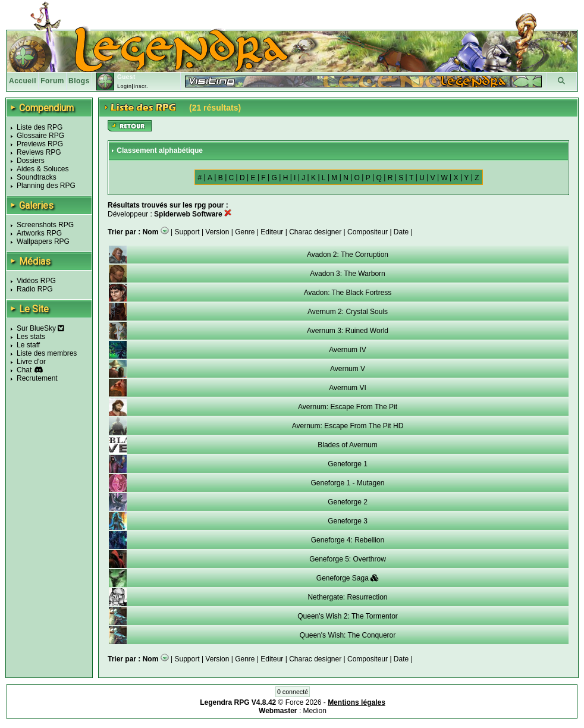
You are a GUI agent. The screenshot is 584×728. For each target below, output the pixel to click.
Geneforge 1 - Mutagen (347, 483)
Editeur (272, 232)
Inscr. (141, 86)
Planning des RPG (46, 186)
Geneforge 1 (348, 464)
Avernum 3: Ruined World (348, 331)
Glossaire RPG (40, 136)
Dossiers (31, 161)
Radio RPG (35, 289)
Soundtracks (37, 177)
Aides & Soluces (43, 169)
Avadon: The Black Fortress (348, 293)
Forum (52, 81)
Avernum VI (347, 388)
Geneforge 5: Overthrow (348, 559)
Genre (245, 232)
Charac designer (315, 232)
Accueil (23, 81)
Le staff (28, 345)
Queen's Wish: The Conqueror (348, 635)
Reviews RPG (39, 152)
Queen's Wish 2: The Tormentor (348, 616)
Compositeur (368, 232)
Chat (24, 370)
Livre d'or (31, 362)
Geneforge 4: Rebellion (348, 540)
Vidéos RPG (36, 281)
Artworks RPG (39, 233)
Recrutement (37, 378)
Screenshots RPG (45, 225)
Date (401, 232)
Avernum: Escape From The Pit (348, 407)
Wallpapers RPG (43, 241)
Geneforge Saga (348, 578)
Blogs (79, 81)
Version (217, 232)
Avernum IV (347, 350)
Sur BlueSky (40, 328)
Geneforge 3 (348, 521)
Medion (315, 711)
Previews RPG (40, 144)
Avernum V (348, 369)
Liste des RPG (40, 127)
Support (187, 232)
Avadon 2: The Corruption (348, 255)
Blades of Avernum (348, 445)
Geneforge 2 (348, 502)
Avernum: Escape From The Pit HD (348, 426)
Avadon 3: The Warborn (348, 274)
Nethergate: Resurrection (347, 597)
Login (125, 86)
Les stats (31, 337)
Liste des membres (47, 353)
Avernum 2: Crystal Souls (348, 312)
